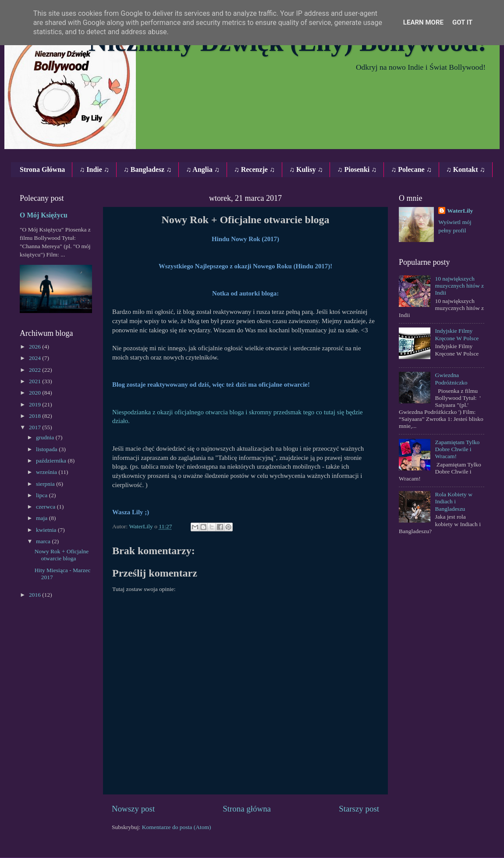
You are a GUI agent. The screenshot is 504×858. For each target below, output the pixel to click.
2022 (35, 370)
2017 (35, 427)
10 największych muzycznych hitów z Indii (459, 286)
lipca (43, 495)
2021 (35, 381)
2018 (35, 416)
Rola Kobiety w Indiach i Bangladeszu (454, 501)
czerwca (46, 507)
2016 (35, 595)
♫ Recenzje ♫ (254, 169)
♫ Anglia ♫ (202, 169)
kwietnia (47, 530)
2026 (35, 347)
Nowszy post (133, 809)
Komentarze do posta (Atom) (177, 827)
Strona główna (247, 809)
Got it (462, 22)
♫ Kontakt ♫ (466, 169)
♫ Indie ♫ (94, 169)
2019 (35, 404)
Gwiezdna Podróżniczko (451, 379)
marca (44, 541)
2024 (35, 358)
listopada (47, 449)
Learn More (423, 22)
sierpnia (46, 484)
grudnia (46, 437)
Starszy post (359, 809)
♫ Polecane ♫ (411, 169)
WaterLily (460, 211)
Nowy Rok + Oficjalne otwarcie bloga (62, 555)
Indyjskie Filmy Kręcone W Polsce (457, 334)
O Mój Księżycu (44, 215)
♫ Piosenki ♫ (357, 169)
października (52, 461)
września (47, 472)
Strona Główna (42, 169)
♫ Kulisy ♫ (306, 169)
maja (43, 518)
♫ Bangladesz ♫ (147, 169)
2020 (35, 393)
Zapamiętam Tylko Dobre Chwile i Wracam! (457, 449)
